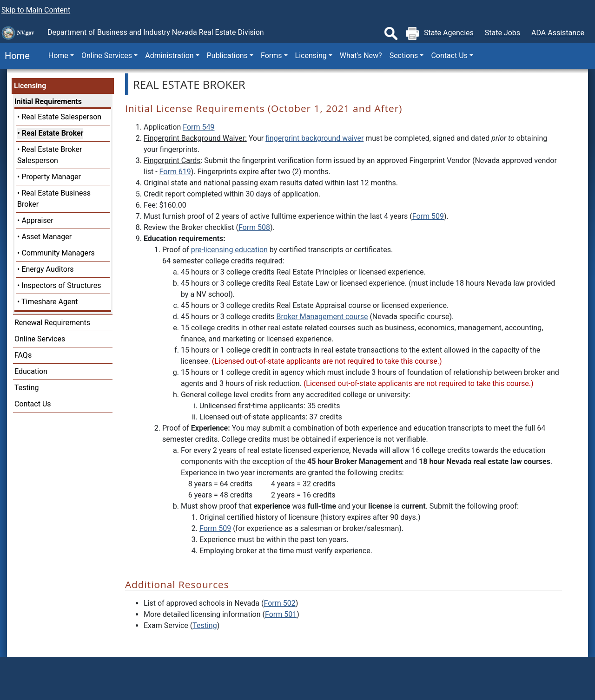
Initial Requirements (48, 101)
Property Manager (51, 177)
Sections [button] (404, 56)
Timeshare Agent (50, 302)
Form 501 (281, 614)
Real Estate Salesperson (61, 117)
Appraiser (37, 220)
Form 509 (428, 216)
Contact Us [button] (449, 56)
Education (31, 371)
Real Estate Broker (53, 133)
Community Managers (58, 253)
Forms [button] (271, 56)
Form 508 (254, 227)
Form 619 (175, 172)
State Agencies (449, 33)
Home (15, 56)
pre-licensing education (229, 250)
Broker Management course (322, 317)
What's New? (361, 56)
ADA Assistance (558, 33)
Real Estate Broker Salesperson (50, 155)
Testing (26, 388)
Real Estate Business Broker (54, 199)
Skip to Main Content (36, 10)
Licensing (30, 86)
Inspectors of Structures (61, 285)
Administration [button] (169, 56)
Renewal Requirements (52, 323)
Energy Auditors (47, 269)
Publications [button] (227, 56)
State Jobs (502, 33)
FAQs (23, 355)
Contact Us (33, 404)
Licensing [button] (311, 56)
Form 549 (198, 127)
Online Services (40, 339)
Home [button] (58, 56)
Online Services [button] (107, 56)
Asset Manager (46, 237)
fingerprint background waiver (314, 138)
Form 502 (279, 603)
